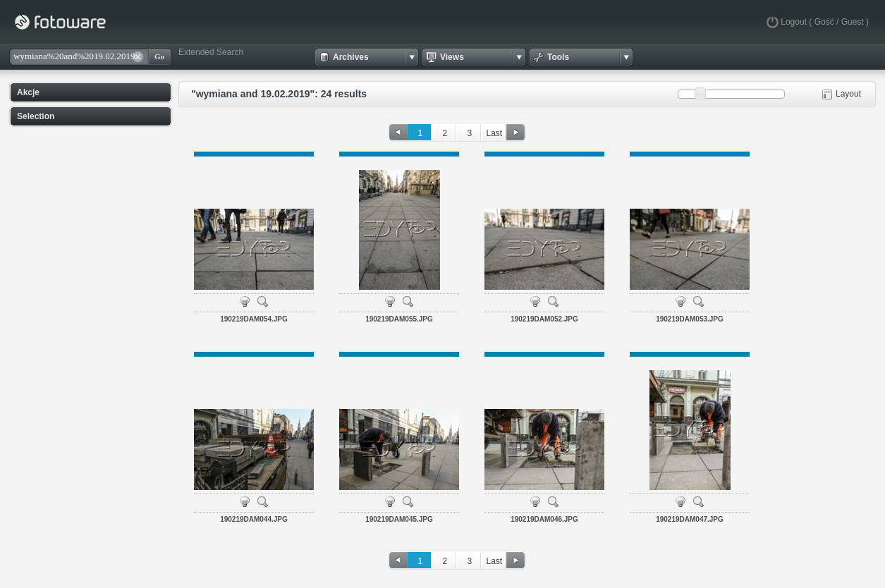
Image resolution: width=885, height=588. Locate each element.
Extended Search (211, 52)
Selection (36, 116)
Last (494, 133)
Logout (794, 22)
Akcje (28, 92)
